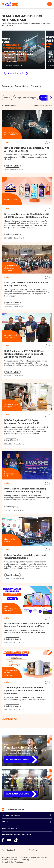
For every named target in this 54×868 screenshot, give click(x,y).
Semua (7, 98)
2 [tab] (11, 73)
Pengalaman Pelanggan (26, 98)
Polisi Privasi (33, 850)
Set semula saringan (9, 105)
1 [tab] (9, 73)
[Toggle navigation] (49, 4)
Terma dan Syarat (8, 850)
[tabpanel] (23, 51)
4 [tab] (16, 73)
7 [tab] (23, 73)
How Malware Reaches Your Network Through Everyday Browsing (18, 54)
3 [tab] (13, 73)
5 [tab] (18, 73)
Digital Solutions (11, 61)
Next (49, 98)
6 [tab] (20, 73)
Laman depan (12, 809)
